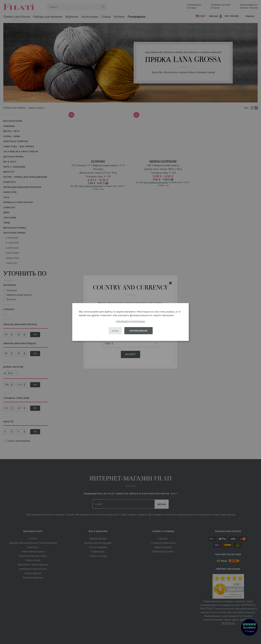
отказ (115, 331)
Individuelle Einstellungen (131, 321)
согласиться (138, 331)
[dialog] (130, 322)
